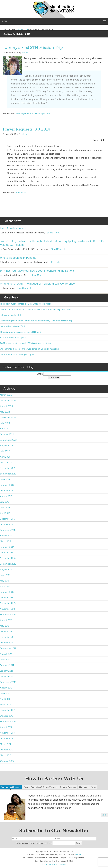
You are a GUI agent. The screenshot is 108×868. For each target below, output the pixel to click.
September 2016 (8, 564)
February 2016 (7, 592)
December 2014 (8, 637)
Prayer (93, 787)
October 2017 (7, 524)
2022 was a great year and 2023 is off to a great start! (26, 343)
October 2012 (7, 716)
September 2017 (8, 530)
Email (78, 855)
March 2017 (6, 541)
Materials (83, 787)
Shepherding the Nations (54, 9)
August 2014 (6, 654)
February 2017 (7, 547)
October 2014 (7, 643)
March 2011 (5, 744)
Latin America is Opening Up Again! (18, 355)
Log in (45, 864)
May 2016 (5, 581)
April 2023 (5, 429)
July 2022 (5, 451)
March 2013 (6, 705)
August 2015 (6, 620)
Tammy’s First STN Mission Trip (33, 48)
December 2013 (8, 677)
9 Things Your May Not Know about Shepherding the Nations (37, 271)
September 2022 (8, 440)
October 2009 (7, 761)
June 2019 (5, 479)
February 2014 (7, 665)
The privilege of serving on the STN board (20, 332)
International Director (11, 787)
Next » (104, 815)
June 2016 (5, 575)
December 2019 (8, 468)
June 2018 (5, 508)
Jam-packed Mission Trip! (12, 326)
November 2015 (8, 609)
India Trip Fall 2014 (25, 114)
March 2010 (6, 755)
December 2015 (8, 603)
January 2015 (6, 631)
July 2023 (5, 423)
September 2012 (8, 722)
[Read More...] (54, 233)
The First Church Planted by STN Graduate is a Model (26, 304)
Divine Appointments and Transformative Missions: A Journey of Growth (35, 309)
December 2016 (8, 558)
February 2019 (7, 485)
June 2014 (5, 660)
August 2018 (6, 496)
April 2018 (5, 513)
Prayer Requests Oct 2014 (26, 129)
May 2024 (5, 412)
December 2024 (8, 401)
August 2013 (6, 688)
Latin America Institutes (12, 315)
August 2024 (6, 406)
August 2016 (6, 570)
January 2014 (6, 671)
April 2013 (5, 699)
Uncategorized (42, 114)
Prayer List (21, 193)
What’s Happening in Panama (18, 258)
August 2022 (6, 446)
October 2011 (6, 738)
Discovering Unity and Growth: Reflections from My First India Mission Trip (36, 321)
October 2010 (7, 750)
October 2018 (7, 491)
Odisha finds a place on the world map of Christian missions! (29, 349)
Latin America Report (13, 228)
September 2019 (8, 474)
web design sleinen (57, 864)
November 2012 (8, 710)
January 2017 (6, 553)
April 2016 (5, 586)
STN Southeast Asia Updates (14, 338)
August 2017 (6, 536)
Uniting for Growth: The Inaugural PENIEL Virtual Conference (37, 284)
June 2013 (5, 693)
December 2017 (8, 519)
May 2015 (5, 626)
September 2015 (8, 615)
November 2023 (8, 417)
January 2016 (6, 598)
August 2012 (6, 727)
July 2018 (5, 502)
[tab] (11, 787)
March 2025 (6, 395)
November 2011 (7, 733)
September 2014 (8, 648)
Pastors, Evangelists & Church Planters (40, 787)
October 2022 (7, 434)
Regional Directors (68, 787)
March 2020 (6, 463)
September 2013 (8, 682)
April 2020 (5, 457)
